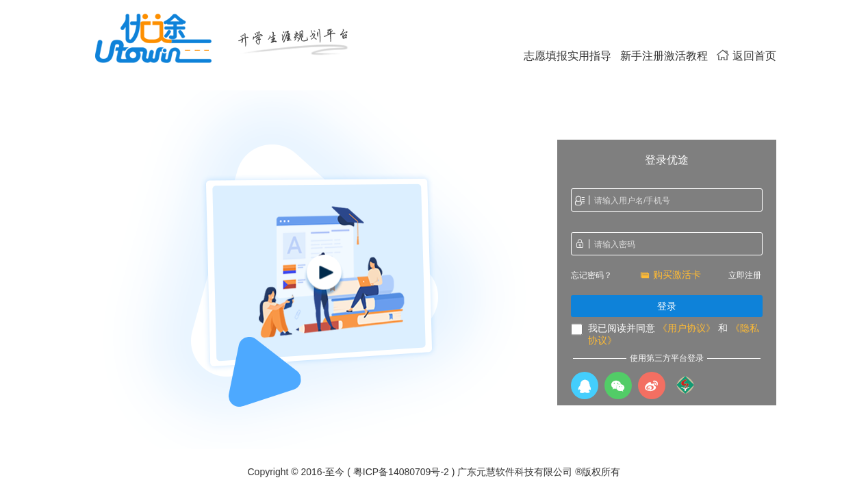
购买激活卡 (671, 275)
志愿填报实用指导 (567, 56)
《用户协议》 (687, 328)
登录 (667, 306)
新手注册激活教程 (664, 56)
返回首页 (746, 56)
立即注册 (745, 275)
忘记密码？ (591, 275)
